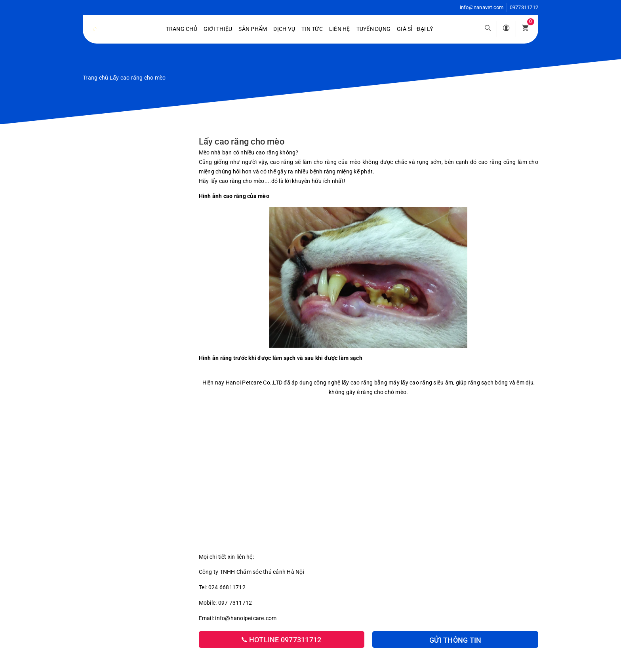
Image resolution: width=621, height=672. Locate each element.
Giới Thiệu (218, 29)
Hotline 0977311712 (281, 640)
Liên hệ (340, 29)
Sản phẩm (253, 29)
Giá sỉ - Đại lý (415, 29)
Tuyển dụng (374, 29)
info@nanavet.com (482, 7)
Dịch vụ (284, 29)
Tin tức (312, 29)
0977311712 (524, 7)
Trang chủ (182, 29)
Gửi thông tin (455, 640)
